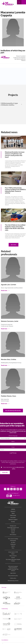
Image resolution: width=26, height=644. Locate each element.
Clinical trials (13, 515)
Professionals (13, 541)
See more (14, 245)
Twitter (5, 489)
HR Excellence (13, 535)
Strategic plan (13, 526)
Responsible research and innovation (13, 528)
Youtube (18, 489)
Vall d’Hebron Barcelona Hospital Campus (13, 560)
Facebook (8, 489)
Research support (13, 520)
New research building (13, 539)
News (13, 548)
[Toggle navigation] (24, 2)
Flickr (21, 489)
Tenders (13, 533)
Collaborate (13, 544)
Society (13, 522)
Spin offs (13, 531)
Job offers (13, 542)
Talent (13, 513)
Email (13, 447)
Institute (13, 509)
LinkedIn (11, 489)
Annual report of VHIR (13, 552)
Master (13, 554)
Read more (4, 291)
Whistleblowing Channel (13, 581)
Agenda (13, 546)
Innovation (13, 518)
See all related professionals (13, 411)
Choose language (13, 436)
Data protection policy (13, 576)
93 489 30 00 (16, 495)
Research (13, 511)
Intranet (13, 558)
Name (13, 441)
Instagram (15, 489)
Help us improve (13, 556)
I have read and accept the (14, 468)
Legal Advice (13, 573)
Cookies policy (13, 578)
